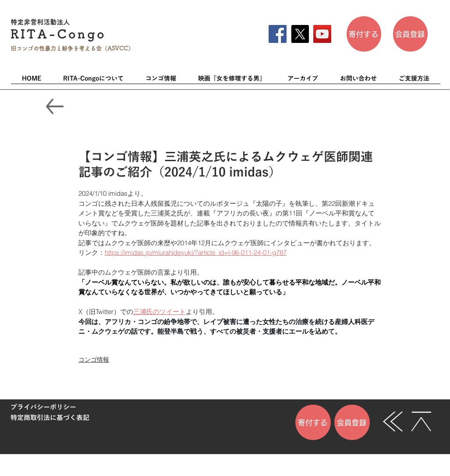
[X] (300, 34)
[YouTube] (322, 34)
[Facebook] (278, 34)
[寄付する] (364, 34)
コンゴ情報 (94, 360)
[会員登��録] (410, 34)
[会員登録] (352, 422)
